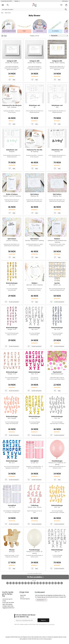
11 (38, 583)
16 (53, 583)
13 (44, 583)
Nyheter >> (17, 1)
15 (50, 583)
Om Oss (22, 597)
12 (41, 583)
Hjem (2, 13)
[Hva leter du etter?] (34, 9)
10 (35, 583)
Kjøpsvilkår (23, 595)
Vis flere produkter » (35, 577)
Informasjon (65, 1)
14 (47, 583)
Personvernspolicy (25, 599)
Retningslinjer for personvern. (47, 624)
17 (56, 583)
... (59, 583)
